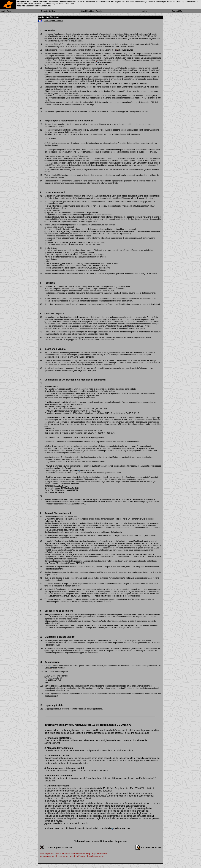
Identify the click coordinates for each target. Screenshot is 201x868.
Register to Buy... (49, 11)
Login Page (6, 11)
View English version (53, 21)
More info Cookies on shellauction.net (34, 6)
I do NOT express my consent (59, 847)
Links (144, 11)
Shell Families (88, 11)
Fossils (99, 11)
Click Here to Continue (151, 847)
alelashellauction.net (73, 38)
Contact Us (177, 11)
